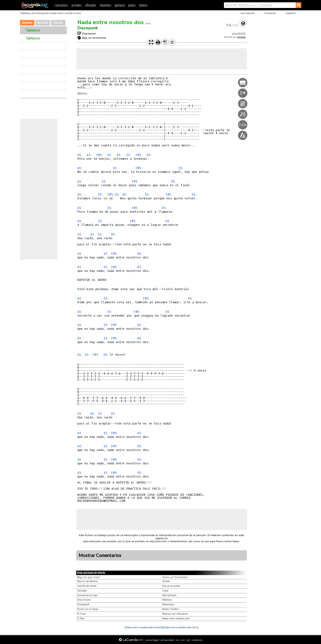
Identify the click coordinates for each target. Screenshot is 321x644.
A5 (79, 155)
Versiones (27, 23)
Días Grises (84, 600)
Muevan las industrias (175, 614)
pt (188, 640)
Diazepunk (88, 28)
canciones (61, 6)
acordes (76, 6)
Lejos (165, 591)
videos (143, 6)
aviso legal (152, 640)
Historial (58, 23)
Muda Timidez (171, 609)
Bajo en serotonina (87, 581)
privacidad (167, 640)
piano (132, 6)
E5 (89, 155)
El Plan (81, 619)
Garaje (166, 581)
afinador (91, 6)
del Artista (43, 23)
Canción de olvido (87, 586)
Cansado (82, 591)
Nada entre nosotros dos (111, 22)
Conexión (270, 13)
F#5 (99, 155)
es (178, 640)
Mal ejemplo (169, 595)
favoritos (105, 6)
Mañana (167, 600)
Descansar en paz (87, 595)
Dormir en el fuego (87, 609)
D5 (109, 155)
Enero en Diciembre (175, 577)
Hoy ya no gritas (171, 586)
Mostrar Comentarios (100, 555)
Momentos (168, 604)
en (183, 640)
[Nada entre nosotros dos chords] (144, 627)
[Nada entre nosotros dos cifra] (181, 627)
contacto (197, 640)
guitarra (120, 6)
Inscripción (248, 13)
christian (241, 37)
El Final (81, 614)
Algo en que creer (89, 577)
